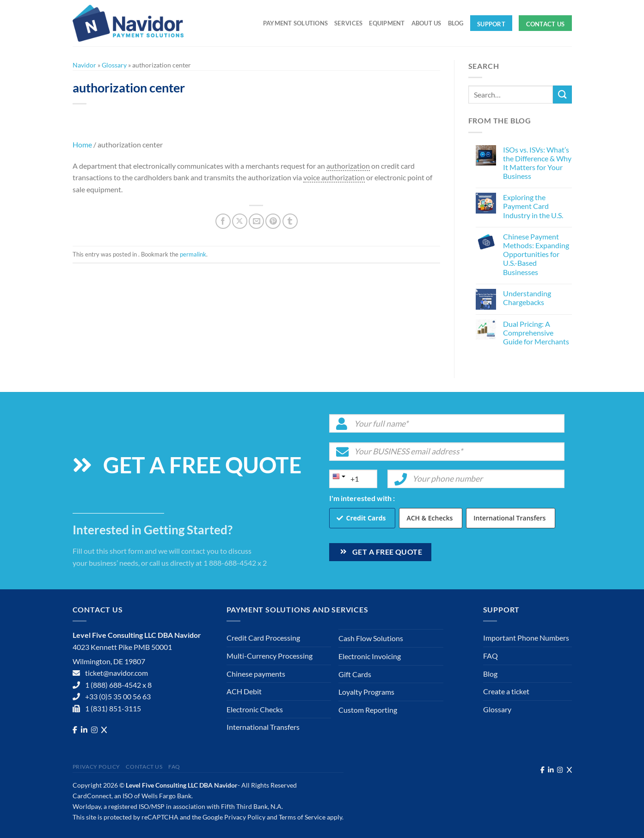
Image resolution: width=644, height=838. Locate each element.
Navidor (84, 65)
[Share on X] (240, 221)
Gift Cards (355, 674)
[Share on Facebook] (223, 221)
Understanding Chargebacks (527, 298)
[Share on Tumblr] (290, 221)
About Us (426, 23)
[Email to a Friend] (256, 221)
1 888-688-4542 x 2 (235, 563)
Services (348, 23)
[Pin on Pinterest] (273, 221)
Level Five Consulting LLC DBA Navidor (182, 785)
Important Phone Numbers (526, 638)
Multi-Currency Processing (270, 656)
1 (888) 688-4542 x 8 (118, 685)
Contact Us (546, 24)
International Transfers (509, 518)
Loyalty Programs (366, 692)
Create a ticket (506, 691)
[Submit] (562, 95)
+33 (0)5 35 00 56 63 (118, 696)
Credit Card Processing (263, 638)
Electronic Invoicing (370, 656)
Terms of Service (302, 817)
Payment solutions (295, 23)
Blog (456, 23)
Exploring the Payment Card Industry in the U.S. (533, 206)
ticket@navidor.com (117, 673)
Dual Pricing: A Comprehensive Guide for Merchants (536, 333)
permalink (193, 254)
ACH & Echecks (429, 518)
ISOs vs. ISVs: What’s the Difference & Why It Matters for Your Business (537, 163)
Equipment (387, 23)
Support (491, 24)
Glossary (114, 65)
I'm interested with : (362, 498)
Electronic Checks (255, 709)
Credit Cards (366, 518)
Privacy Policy (97, 767)
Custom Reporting (368, 710)
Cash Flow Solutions (371, 638)
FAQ (491, 656)
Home (82, 144)
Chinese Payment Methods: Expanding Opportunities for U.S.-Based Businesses (536, 254)
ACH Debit (244, 691)
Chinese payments (256, 674)
